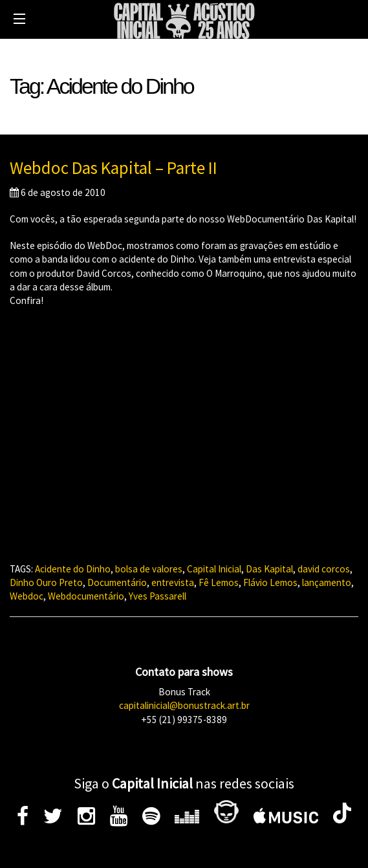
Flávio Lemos (270, 582)
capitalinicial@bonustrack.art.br (184, 705)
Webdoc (27, 596)
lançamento (327, 582)
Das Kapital (269, 569)
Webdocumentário (86, 596)
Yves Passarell (157, 596)
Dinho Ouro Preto (46, 582)
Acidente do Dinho (73, 569)
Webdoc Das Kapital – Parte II (114, 168)
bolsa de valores (149, 569)
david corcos (324, 569)
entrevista (173, 582)
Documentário (117, 582)
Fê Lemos (219, 582)
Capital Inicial (214, 569)
